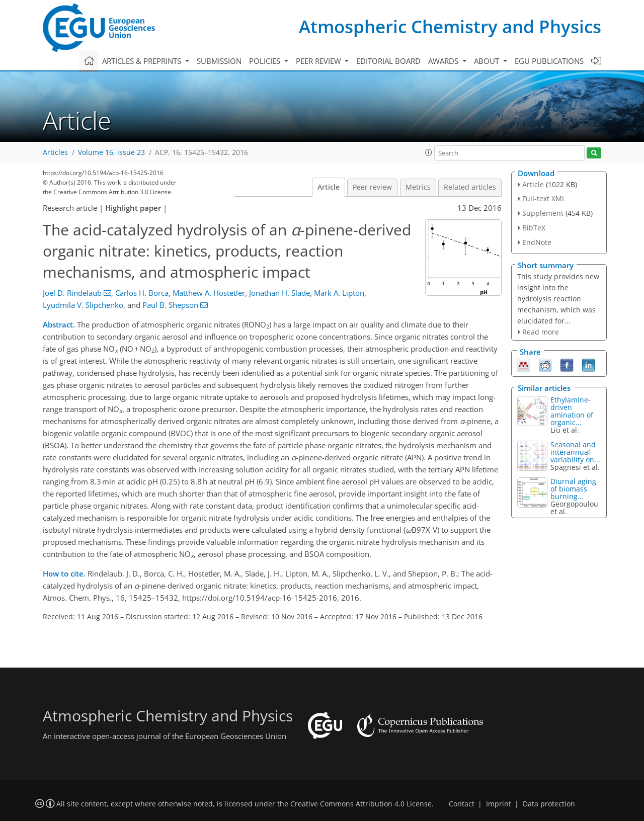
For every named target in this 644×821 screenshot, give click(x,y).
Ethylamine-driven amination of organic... (572, 411)
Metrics (418, 187)
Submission (219, 61)
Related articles (470, 187)
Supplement (543, 213)
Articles (55, 152)
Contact (462, 804)
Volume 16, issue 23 (111, 152)
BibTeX (534, 228)
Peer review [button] (319, 61)
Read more (541, 332)
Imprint (499, 804)
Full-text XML (544, 198)
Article (329, 187)
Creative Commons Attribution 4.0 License (361, 804)
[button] (429, 152)
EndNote (537, 242)
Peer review (372, 187)
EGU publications (549, 61)
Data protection (549, 804)
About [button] (488, 61)
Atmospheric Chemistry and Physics (450, 26)
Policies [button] (266, 61)
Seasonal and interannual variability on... (575, 452)
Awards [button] (444, 61)
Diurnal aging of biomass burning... (573, 489)
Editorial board (388, 61)
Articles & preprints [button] (143, 61)
